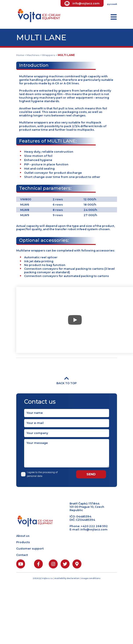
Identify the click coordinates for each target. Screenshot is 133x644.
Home (20, 55)
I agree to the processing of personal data (41, 474)
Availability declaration (67, 578)
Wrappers (49, 55)
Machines (33, 55)
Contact (22, 555)
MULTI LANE (66, 55)
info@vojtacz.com (86, 3)
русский (112, 4)
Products (23, 542)
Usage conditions (91, 578)
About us (23, 536)
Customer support (30, 549)
